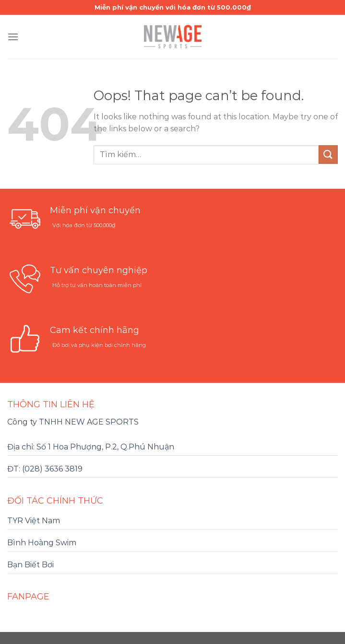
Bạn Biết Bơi (30, 565)
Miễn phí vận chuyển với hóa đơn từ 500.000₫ (173, 7)
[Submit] (328, 155)
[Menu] (13, 37)
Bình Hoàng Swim (42, 543)
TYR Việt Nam (34, 521)
